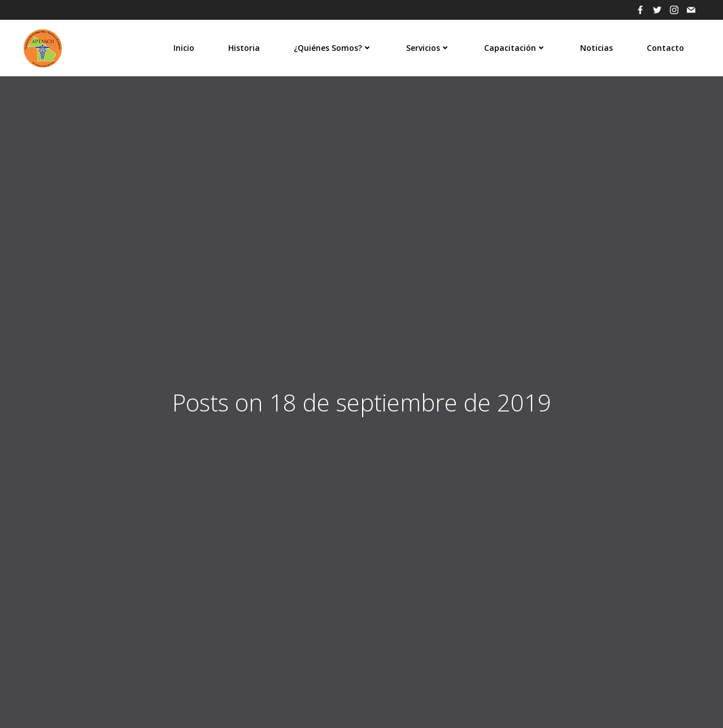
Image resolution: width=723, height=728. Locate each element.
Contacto (665, 48)
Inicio (184, 48)
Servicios (428, 48)
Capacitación (515, 48)
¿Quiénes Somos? (333, 48)
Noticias (596, 48)
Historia (244, 48)
